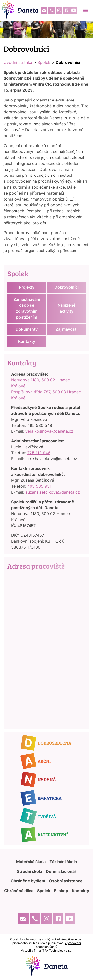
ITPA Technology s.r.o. (57, 950)
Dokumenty (27, 329)
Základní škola (63, 862)
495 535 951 (39, 486)
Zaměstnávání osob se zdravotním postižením (27, 308)
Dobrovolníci (66, 287)
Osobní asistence (66, 881)
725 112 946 (39, 453)
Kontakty (27, 341)
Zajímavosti (66, 329)
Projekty (27, 287)
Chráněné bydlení (28, 881)
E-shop (61, 891)
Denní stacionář (61, 871)
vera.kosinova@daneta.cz (49, 431)
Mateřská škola (31, 862)
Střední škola (30, 871)
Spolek (44, 62)
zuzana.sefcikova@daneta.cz (53, 492)
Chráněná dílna (19, 891)
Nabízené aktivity (66, 308)
